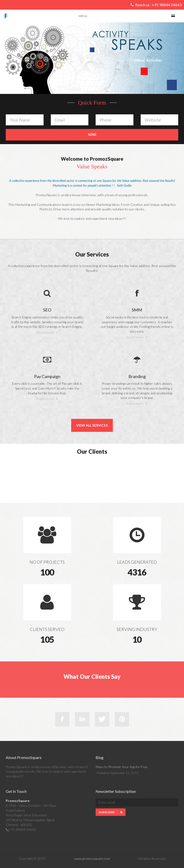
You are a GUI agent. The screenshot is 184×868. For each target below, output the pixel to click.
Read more (47, 332)
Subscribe (111, 812)
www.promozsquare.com (92, 859)
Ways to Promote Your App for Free (122, 767)
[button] (31, 58)
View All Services (92, 425)
